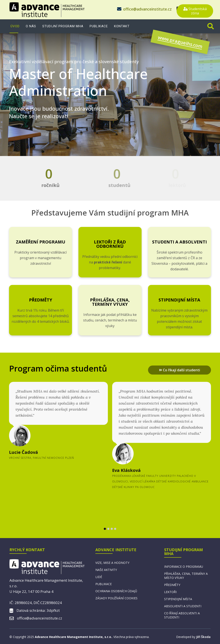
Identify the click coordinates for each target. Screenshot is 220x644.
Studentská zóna (195, 11)
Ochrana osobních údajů (116, 591)
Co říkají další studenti (180, 370)
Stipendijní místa (179, 300)
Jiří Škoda (203, 637)
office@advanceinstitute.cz (147, 9)
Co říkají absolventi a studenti (182, 615)
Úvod (15, 26)
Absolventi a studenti (183, 606)
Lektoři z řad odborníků (110, 244)
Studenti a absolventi (180, 242)
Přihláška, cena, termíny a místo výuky (186, 576)
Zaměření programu (41, 242)
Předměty (41, 300)
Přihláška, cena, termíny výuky (110, 302)
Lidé (99, 577)
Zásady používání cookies (116, 598)
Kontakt (122, 26)
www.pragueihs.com (168, 44)
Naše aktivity (106, 570)
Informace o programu (184, 567)
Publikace (99, 26)
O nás (31, 26)
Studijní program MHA (63, 26)
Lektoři (170, 592)
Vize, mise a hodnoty (112, 563)
